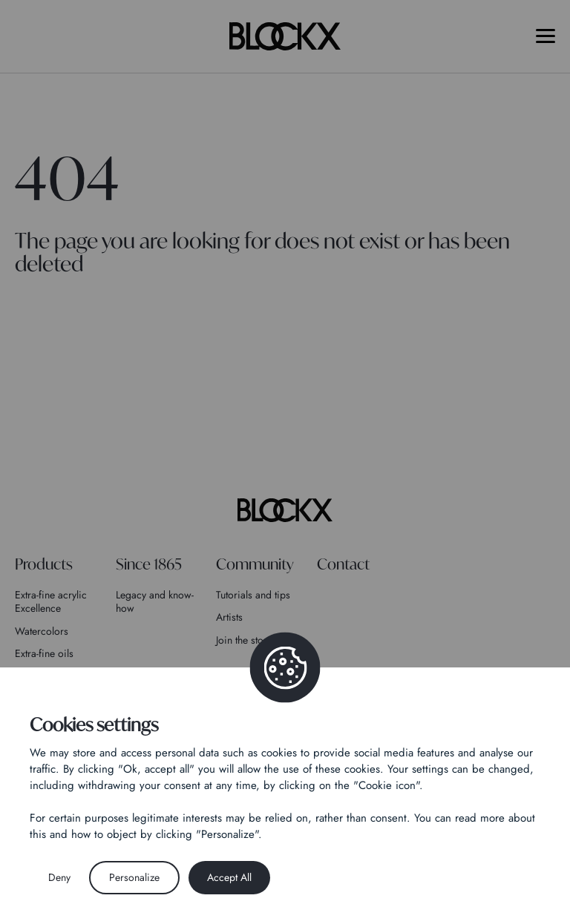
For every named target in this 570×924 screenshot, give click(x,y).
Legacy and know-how (155, 601)
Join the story (244, 640)
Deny (59, 877)
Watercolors (42, 631)
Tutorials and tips (253, 595)
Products (44, 564)
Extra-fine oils (44, 653)
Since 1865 (149, 564)
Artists (229, 617)
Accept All (229, 877)
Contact (343, 564)
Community (255, 564)
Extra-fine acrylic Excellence (51, 601)
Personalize (134, 877)
